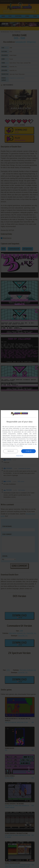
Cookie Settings (11, 446)
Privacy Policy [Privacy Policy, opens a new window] (19, 446)
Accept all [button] (29, 451)
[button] (20, 456)
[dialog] (19, 434)
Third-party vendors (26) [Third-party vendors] (17, 435)
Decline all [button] (11, 451)
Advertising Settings (8, 444)
